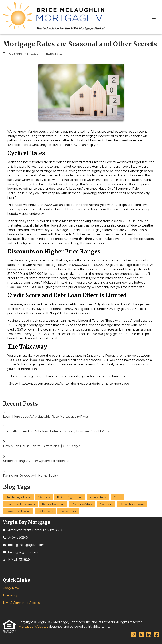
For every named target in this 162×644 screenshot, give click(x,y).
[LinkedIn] (149, 635)
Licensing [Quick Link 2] (10, 595)
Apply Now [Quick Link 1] (11, 588)
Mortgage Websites (34, 627)
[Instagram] (134, 635)
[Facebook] (156, 635)
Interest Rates (54, 54)
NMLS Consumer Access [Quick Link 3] (21, 603)
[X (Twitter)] (141, 635)
